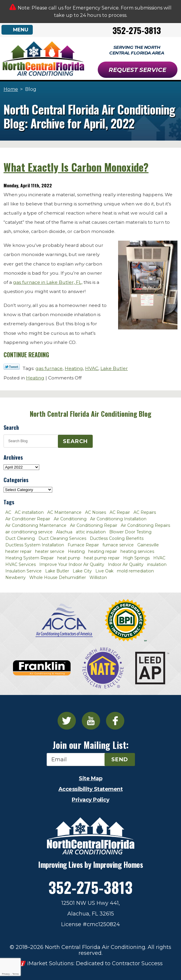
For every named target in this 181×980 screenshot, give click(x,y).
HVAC (92, 368)
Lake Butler (114, 368)
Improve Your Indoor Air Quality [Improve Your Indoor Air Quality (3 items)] (72, 564)
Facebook (115, 721)
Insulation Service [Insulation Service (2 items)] (23, 571)
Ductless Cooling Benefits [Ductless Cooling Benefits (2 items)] (117, 538)
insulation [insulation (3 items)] (157, 564)
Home (11, 89)
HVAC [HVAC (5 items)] (159, 558)
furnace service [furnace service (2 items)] (118, 545)
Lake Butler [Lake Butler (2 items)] (57, 571)
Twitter (67, 721)
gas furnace (49, 368)
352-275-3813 (137, 30)
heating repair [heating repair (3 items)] (103, 551)
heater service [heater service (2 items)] (50, 551)
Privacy (6, 974)
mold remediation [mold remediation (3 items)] (135, 571)
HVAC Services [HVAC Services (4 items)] (21, 564)
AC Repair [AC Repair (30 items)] (120, 512)
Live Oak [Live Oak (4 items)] (104, 571)
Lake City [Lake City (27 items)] (82, 571)
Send (120, 759)
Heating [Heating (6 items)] (76, 551)
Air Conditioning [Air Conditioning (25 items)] (70, 519)
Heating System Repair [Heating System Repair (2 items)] (30, 558)
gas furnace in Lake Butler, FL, (48, 282)
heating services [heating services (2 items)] (137, 551)
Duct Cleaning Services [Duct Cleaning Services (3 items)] (62, 538)
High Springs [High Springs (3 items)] (136, 558)
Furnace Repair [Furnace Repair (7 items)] (83, 545)
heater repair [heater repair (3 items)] (18, 551)
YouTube (91, 721)
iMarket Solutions (50, 963)
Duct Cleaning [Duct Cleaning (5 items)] (20, 538)
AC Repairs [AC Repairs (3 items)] (145, 512)
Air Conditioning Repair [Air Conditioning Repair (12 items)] (94, 525)
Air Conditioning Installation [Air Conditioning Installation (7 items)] (118, 519)
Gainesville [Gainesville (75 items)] (148, 545)
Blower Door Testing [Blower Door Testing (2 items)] (130, 532)
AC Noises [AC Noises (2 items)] (96, 512)
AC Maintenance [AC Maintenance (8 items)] (64, 512)
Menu (21, 30)
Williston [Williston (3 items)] (98, 577)
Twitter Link (12, 367)
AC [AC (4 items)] (8, 512)
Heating (74, 368)
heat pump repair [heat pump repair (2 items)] (102, 558)
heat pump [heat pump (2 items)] (69, 558)
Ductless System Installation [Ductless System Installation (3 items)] (35, 545)
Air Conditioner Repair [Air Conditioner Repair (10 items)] (28, 519)
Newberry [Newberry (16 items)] (16, 577)
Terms (16, 974)
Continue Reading (26, 355)
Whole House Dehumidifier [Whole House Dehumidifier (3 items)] (58, 577)
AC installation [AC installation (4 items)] (29, 512)
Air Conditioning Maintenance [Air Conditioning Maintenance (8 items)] (36, 525)
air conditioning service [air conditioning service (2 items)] (29, 532)
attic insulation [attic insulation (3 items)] (91, 532)
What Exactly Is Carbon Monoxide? (76, 167)
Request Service (137, 70)
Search (75, 441)
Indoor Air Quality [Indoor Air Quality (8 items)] (126, 564)
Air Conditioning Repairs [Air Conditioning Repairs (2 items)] (145, 525)
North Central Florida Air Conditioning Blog (90, 414)
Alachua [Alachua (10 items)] (64, 532)
